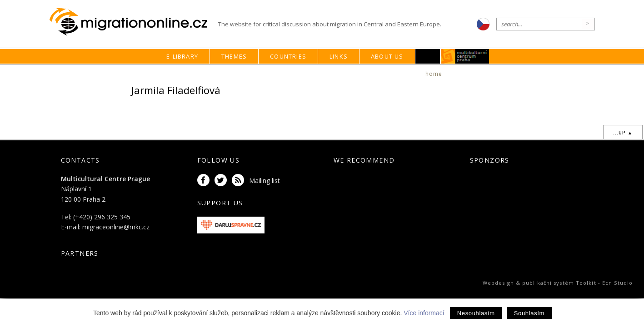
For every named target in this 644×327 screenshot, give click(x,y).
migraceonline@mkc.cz (116, 227)
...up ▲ (623, 133)
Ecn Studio (617, 283)
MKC (465, 56)
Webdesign (498, 283)
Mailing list (265, 181)
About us (387, 56)
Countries (288, 56)
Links (339, 56)
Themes (234, 56)
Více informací (424, 313)
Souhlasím (529, 313)
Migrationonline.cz (131, 22)
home (434, 74)
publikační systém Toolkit (559, 283)
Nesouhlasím (476, 313)
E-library (182, 56)
